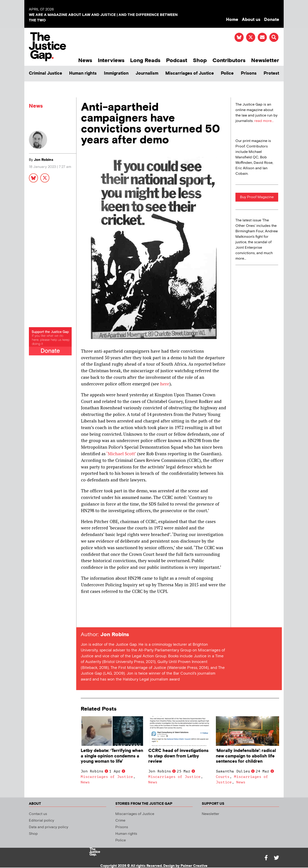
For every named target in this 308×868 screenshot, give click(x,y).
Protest (271, 73)
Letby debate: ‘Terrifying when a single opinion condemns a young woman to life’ (112, 756)
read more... (264, 121)
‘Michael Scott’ (121, 454)
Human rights (83, 73)
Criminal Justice (45, 73)
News (85, 60)
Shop (200, 60)
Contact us (38, 814)
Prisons (249, 73)
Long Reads (145, 60)
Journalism (147, 73)
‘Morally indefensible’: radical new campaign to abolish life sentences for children (246, 756)
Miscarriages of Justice (190, 73)
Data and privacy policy (49, 827)
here (165, 384)
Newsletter (265, 60)
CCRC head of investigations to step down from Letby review (178, 756)
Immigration (116, 73)
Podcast (177, 60)
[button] (274, 37)
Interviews (111, 60)
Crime (120, 821)
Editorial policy (42, 821)
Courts (223, 777)
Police (227, 73)
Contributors (229, 60)
